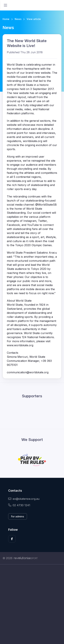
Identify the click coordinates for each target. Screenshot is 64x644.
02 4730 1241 (19, 505)
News (18, 19)
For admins (18, 516)
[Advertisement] (32, 604)
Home (6, 19)
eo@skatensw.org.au (24, 499)
